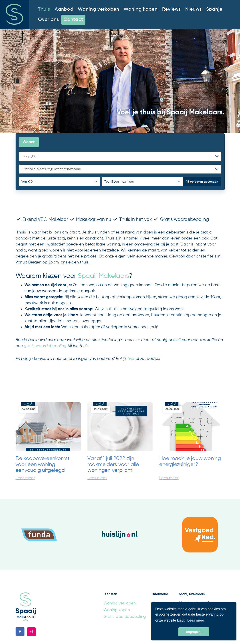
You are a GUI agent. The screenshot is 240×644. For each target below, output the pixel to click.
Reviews (171, 9)
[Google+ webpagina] (31, 632)
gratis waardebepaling (45, 346)
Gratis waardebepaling (125, 617)
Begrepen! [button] (194, 632)
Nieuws (194, 9)
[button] (202, 182)
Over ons (49, 20)
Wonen (29, 142)
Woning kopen (141, 9)
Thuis (44, 9)
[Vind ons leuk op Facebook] (20, 632)
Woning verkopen (99, 9)
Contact (73, 20)
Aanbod (64, 9)
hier (137, 340)
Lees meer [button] (196, 620)
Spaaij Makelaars (103, 276)
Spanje (214, 9)
